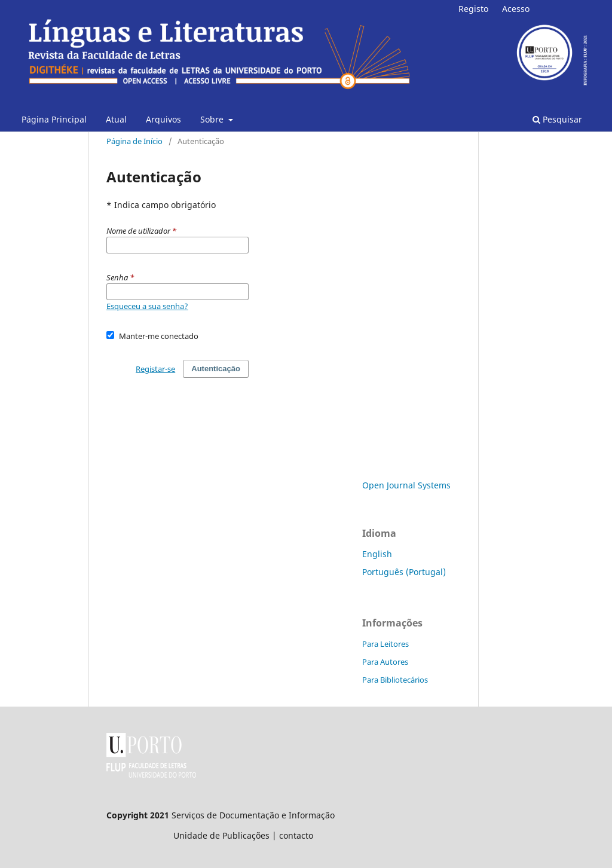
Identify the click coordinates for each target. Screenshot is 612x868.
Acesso (516, 9)
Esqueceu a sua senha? (147, 306)
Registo (473, 9)
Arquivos (163, 119)
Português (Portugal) (404, 572)
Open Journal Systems (406, 485)
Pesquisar (557, 119)
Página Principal (54, 119)
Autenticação (216, 369)
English (377, 554)
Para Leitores (385, 644)
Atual (116, 119)
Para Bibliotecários (395, 680)
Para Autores (385, 662)
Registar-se (155, 369)
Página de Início (134, 141)
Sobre (213, 119)
